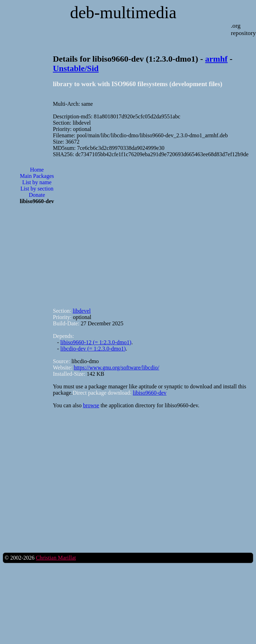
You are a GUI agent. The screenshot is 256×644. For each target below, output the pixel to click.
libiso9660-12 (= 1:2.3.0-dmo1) (96, 342)
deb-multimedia (123, 12)
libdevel (82, 311)
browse (91, 405)
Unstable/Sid (76, 68)
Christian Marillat (56, 558)
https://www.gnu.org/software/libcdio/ (117, 368)
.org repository (243, 29)
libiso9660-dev (150, 393)
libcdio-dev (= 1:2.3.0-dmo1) (93, 349)
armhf (216, 59)
